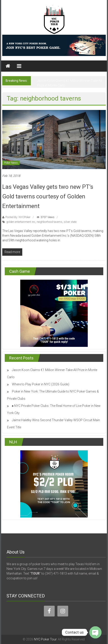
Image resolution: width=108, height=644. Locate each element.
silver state (70, 222)
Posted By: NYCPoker (18, 217)
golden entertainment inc (21, 222)
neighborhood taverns (49, 222)
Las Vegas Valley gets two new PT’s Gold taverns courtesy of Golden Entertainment (48, 196)
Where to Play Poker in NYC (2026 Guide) (41, 384)
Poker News (11, 163)
